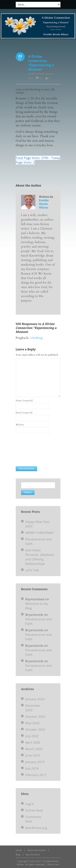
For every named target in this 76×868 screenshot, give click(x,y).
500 (41, 78)
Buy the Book (33, 855)
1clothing (36, 338)
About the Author (37, 850)
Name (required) (24, 401)
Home (19, 850)
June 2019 (33, 755)
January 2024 (35, 699)
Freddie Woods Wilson (41, 74)
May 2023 (32, 723)
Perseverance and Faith (39, 621)
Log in (30, 804)
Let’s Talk (32, 570)
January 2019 (35, 762)
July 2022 (32, 736)
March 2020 (34, 749)
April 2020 (33, 742)
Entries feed (34, 810)
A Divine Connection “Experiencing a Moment (41, 63)
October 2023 (35, 716)
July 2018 (32, 768)
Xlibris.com (53, 864)
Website (20, 425)
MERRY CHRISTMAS (39, 533)
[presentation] (30, 450)
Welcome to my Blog (37, 606)
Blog (31, 78)
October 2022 (35, 729)
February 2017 (36, 775)
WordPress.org (36, 828)
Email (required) (24, 413)
